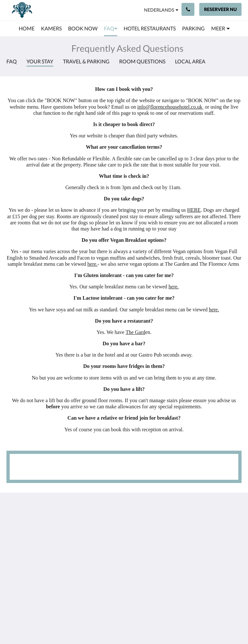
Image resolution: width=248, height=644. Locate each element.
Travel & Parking (86, 61)
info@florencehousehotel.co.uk (170, 107)
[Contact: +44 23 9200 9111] (188, 9)
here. (93, 264)
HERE (194, 210)
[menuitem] (27, 28)
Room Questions (142, 61)
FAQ (12, 61)
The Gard (135, 332)
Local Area (190, 61)
